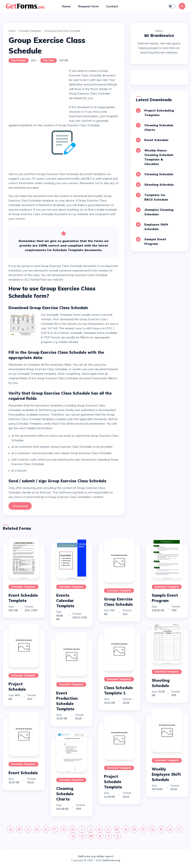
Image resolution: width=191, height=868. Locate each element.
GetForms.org (111, 860)
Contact (112, 6)
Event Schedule (156, 140)
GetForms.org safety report (95, 856)
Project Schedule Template (113, 782)
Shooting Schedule (159, 185)
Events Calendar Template (65, 601)
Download (20, 506)
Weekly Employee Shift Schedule (166, 774)
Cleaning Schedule (159, 174)
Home (66, 6)
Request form (88, 6)
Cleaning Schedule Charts (65, 794)
